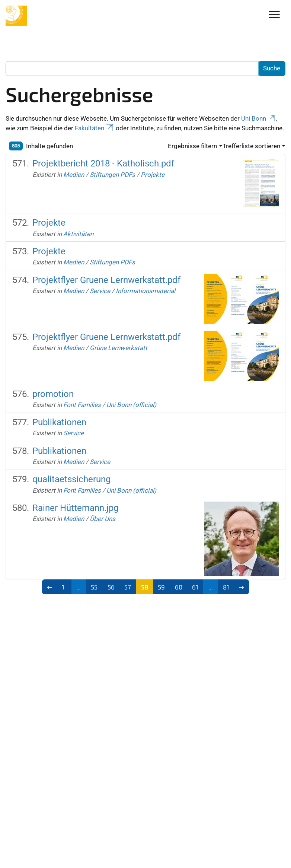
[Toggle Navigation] (274, 15)
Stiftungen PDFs (112, 175)
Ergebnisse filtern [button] (192, 146)
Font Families (82, 405)
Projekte (153, 175)
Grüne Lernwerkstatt (119, 348)
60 (179, 587)
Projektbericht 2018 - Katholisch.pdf (103, 163)
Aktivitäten (78, 234)
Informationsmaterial (145, 291)
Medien (74, 175)
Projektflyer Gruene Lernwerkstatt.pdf (106, 280)
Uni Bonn (259, 118)
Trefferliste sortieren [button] (251, 146)
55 (94, 587)
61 (195, 587)
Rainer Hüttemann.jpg (75, 508)
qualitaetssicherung (71, 479)
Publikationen (59, 422)
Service (100, 291)
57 (128, 587)
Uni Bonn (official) (131, 405)
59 (161, 587)
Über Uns (103, 519)
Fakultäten (95, 128)
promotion (53, 394)
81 (226, 587)
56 (111, 587)
